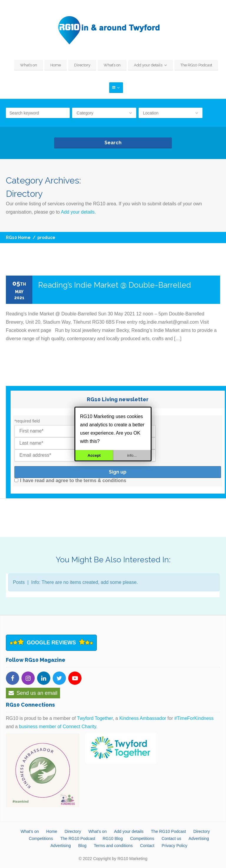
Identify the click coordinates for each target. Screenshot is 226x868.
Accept (94, 455)
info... (132, 455)
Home (56, 65)
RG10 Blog (113, 838)
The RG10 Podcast (196, 65)
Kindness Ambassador (143, 718)
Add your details (148, 65)
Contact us (171, 838)
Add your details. (78, 212)
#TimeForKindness (194, 718)
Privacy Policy (174, 846)
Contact (147, 846)
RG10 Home (18, 238)
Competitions (41, 838)
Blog (82, 846)
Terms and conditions (113, 846)
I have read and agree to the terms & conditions (70, 480)
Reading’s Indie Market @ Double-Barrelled (115, 285)
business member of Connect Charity (57, 727)
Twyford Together (95, 718)
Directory (82, 65)
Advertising (199, 838)
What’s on (29, 65)
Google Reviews (51, 643)
